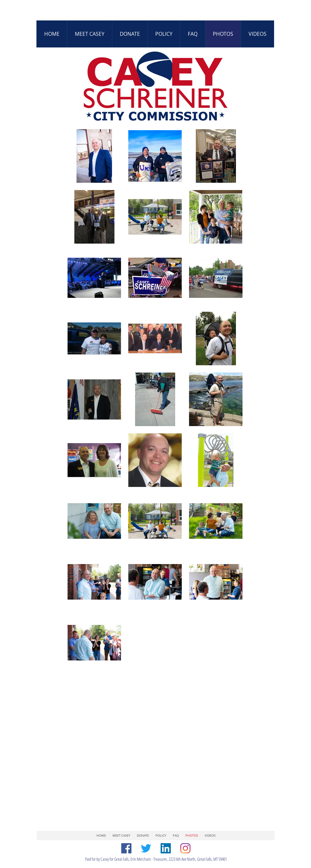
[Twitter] (146, 848)
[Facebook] (126, 848)
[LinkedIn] (166, 848)
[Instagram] (185, 848)
